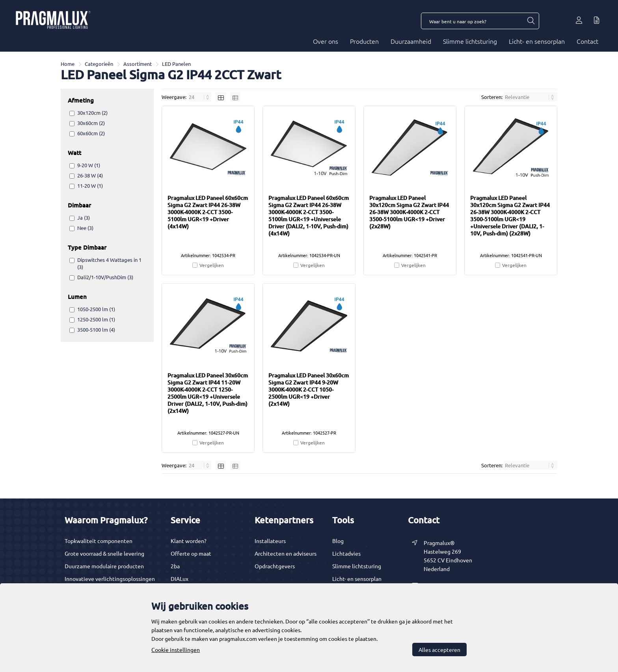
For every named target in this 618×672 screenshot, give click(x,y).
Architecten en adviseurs (286, 553)
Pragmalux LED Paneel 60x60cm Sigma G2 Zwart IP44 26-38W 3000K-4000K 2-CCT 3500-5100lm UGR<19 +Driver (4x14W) (208, 212)
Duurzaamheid (411, 41)
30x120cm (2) (92, 113)
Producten (364, 41)
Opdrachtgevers (275, 566)
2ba (175, 566)
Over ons (326, 41)
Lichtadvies (346, 553)
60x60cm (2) (91, 133)
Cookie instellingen (176, 650)
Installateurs (270, 541)
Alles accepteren (439, 650)
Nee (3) (85, 228)
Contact (587, 41)
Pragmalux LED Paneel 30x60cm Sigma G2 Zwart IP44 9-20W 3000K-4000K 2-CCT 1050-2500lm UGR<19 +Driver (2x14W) (309, 389)
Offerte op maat (191, 553)
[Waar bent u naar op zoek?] (531, 21)
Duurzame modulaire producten (104, 566)
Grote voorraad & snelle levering (104, 553)
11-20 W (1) (90, 186)
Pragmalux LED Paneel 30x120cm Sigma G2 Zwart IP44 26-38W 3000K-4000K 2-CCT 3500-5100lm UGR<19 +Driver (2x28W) (409, 212)
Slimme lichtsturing (470, 41)
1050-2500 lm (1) (96, 309)
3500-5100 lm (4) (96, 329)
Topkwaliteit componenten (99, 541)
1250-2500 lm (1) (96, 319)
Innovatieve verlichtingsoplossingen (110, 579)
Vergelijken (212, 265)
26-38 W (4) (90, 175)
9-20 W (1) (89, 165)
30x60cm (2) (91, 123)
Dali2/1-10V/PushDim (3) (105, 277)
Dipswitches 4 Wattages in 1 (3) (109, 263)
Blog (338, 541)
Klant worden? (189, 541)
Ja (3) (84, 217)
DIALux (180, 579)
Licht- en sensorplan (537, 41)
